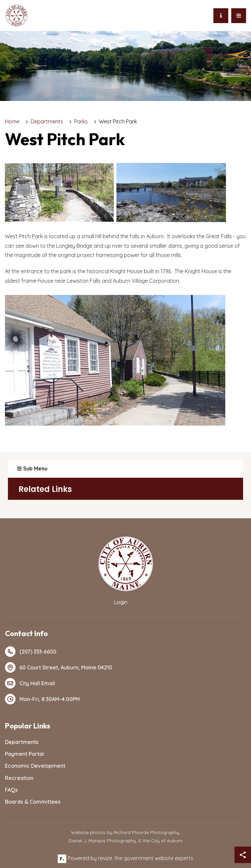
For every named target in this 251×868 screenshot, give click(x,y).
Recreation (19, 778)
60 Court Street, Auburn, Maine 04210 (59, 667)
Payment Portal (24, 754)
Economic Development (35, 766)
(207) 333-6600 (31, 652)
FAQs (11, 790)
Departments (47, 121)
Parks (81, 121)
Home (12, 121)
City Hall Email (30, 683)
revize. (106, 858)
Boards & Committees (33, 802)
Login (121, 602)
